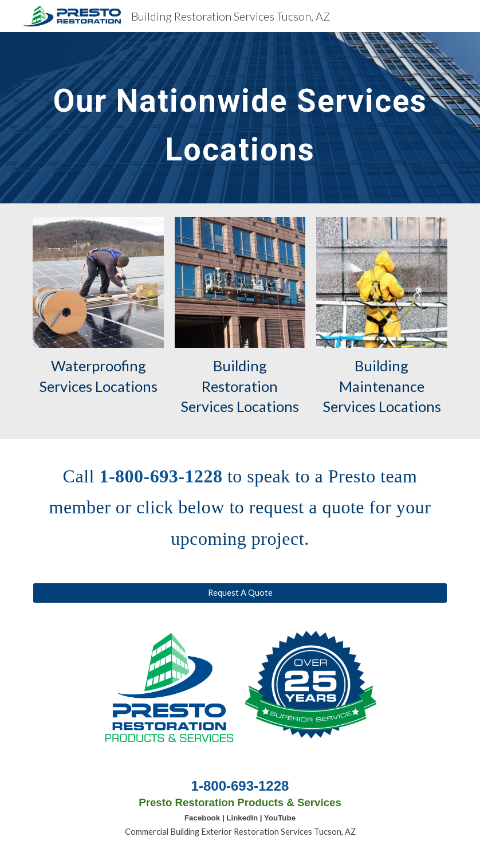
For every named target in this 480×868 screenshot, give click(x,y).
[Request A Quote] (240, 593)
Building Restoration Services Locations (240, 386)
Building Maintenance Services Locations (382, 386)
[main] (240, 118)
